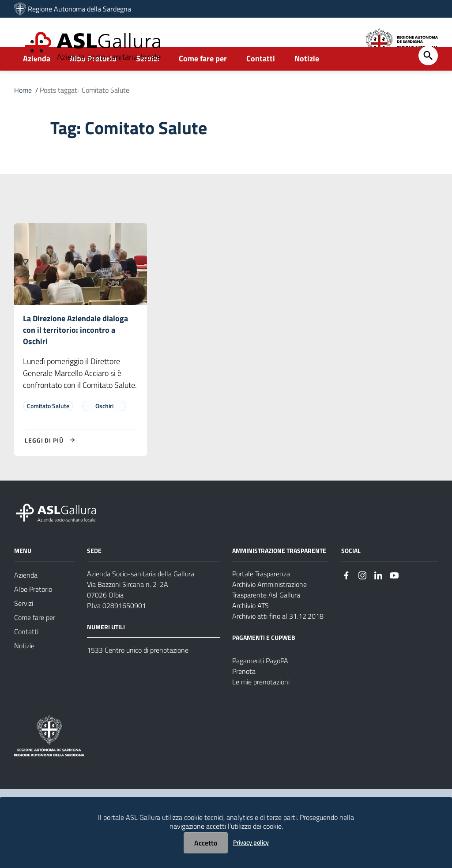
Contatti (261, 82)
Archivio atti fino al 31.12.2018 (278, 643)
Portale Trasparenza (261, 600)
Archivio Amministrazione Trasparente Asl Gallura (269, 616)
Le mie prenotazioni (261, 708)
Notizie (307, 82)
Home (23, 114)
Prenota (244, 698)
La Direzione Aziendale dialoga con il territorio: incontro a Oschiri (75, 355)
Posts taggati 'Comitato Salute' (85, 114)
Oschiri (104, 432)
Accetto (206, 843)
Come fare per (203, 82)
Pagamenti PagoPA (260, 687)
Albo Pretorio (93, 82)
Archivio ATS (250, 632)
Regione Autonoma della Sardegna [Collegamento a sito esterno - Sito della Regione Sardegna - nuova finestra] (79, 9)
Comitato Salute (48, 432)
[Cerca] (428, 79)
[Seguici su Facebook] (347, 601)
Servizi (148, 82)
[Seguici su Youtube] (394, 601)
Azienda (37, 82)
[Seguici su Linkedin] (378, 601)
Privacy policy (251, 842)
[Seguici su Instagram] (362, 601)
